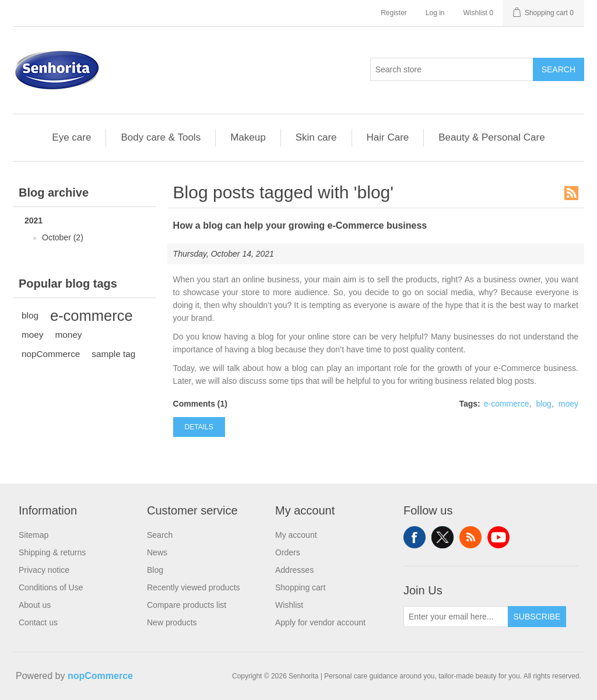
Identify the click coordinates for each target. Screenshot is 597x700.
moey (32, 335)
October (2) (63, 237)
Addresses (294, 570)
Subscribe (537, 617)
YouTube (498, 537)
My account (296, 535)
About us (35, 605)
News (157, 552)
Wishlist (289, 605)
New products (172, 622)
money (68, 335)
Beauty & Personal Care (491, 137)
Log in (435, 13)
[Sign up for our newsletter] (456, 617)
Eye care (71, 137)
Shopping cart (300, 587)
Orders (288, 552)
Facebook (415, 537)
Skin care (316, 137)
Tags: (469, 404)
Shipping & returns (52, 552)
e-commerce (92, 316)
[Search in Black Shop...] (452, 69)
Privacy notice (44, 570)
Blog (155, 570)
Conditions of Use (51, 587)
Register (394, 13)
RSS (571, 193)
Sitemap (34, 535)
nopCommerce (51, 354)
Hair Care (388, 137)
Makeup (248, 137)
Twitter (443, 537)
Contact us (38, 622)
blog (30, 315)
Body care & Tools (161, 137)
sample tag (113, 354)
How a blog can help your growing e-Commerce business (300, 225)
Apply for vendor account (320, 622)
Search (559, 69)
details (199, 427)
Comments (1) (200, 404)
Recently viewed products (194, 587)
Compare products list (187, 605)
